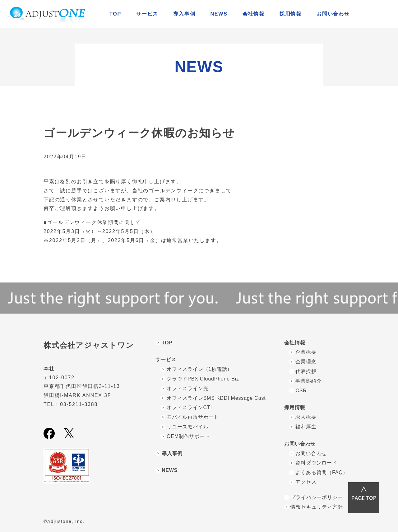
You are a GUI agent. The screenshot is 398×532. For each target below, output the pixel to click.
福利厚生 (306, 427)
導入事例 (184, 14)
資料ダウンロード (316, 463)
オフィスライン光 (187, 388)
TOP (115, 14)
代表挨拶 (306, 371)
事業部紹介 (308, 381)
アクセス (306, 482)
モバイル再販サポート (193, 417)
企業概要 (306, 352)
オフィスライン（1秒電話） (199, 369)
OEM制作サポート (188, 436)
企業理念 (306, 362)
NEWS (219, 14)
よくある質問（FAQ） (322, 472)
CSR (301, 391)
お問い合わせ (311, 453)
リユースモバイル (187, 427)
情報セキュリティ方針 (317, 507)
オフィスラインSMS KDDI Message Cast (216, 398)
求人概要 (306, 417)
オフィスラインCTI (189, 407)
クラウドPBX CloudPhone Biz (203, 379)
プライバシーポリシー (317, 497)
